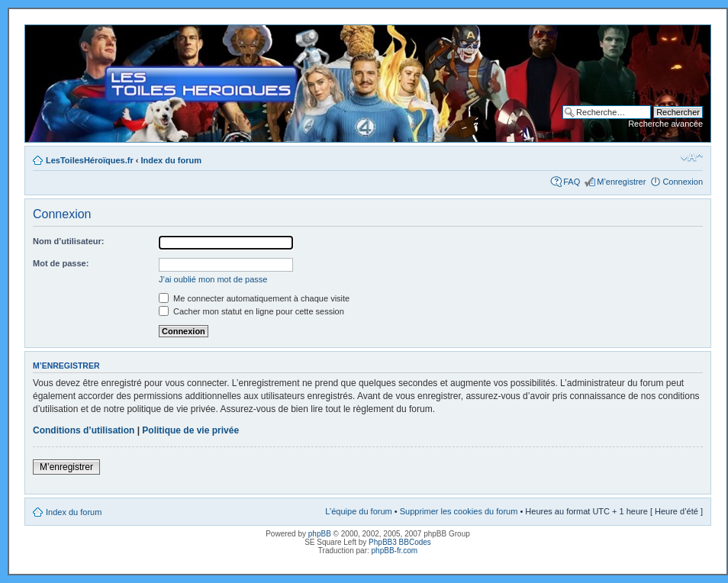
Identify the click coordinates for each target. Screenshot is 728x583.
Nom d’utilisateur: (69, 241)
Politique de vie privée (190, 430)
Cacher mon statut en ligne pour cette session (251, 311)
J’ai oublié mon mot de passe (213, 279)
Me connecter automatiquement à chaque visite (254, 298)
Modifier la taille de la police (692, 157)
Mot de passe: (61, 263)
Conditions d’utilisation (84, 430)
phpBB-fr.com (395, 551)
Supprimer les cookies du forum (459, 511)
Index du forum (171, 160)
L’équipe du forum (358, 511)
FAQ (572, 182)
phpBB (320, 534)
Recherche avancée (665, 124)
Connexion (683, 182)
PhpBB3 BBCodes (400, 542)
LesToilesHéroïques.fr (90, 160)
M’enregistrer (621, 182)
